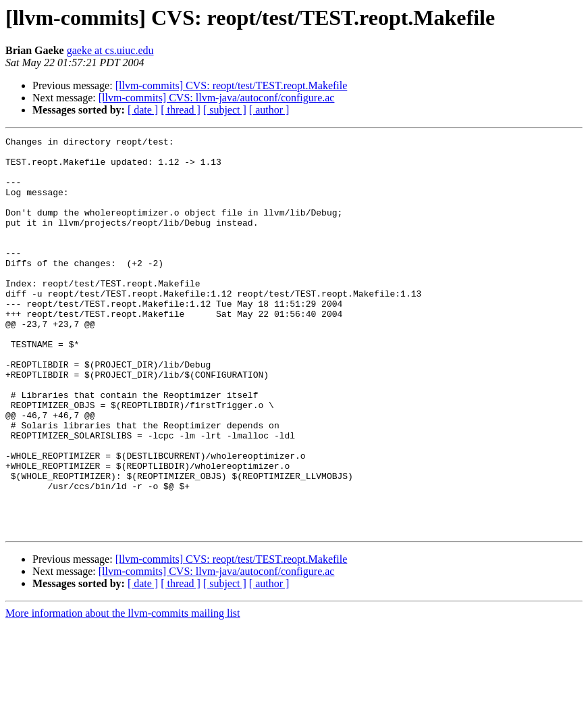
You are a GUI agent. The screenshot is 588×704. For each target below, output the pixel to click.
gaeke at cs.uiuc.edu (110, 50)
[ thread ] (181, 110)
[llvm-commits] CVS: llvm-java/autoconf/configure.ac (217, 98)
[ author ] (269, 110)
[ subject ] (225, 110)
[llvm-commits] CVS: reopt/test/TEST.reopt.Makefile (232, 85)
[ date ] (143, 110)
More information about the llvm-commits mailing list (123, 692)
